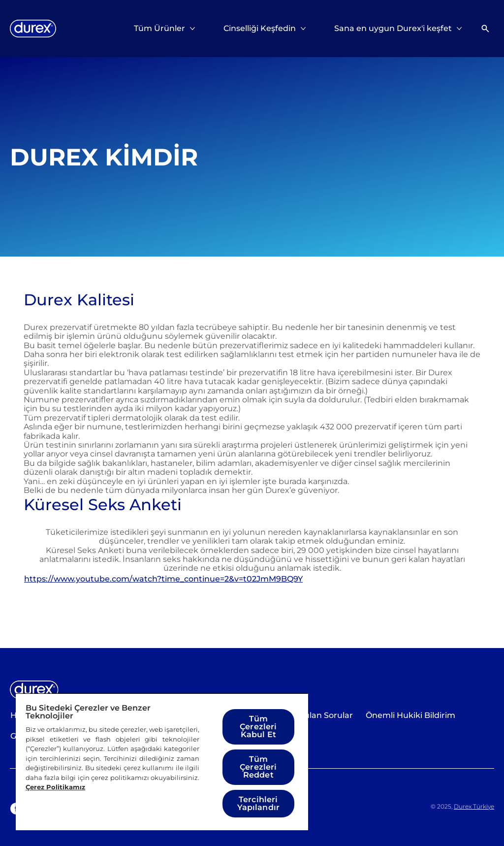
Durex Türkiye (474, 806)
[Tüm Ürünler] (159, 29)
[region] (162, 762)
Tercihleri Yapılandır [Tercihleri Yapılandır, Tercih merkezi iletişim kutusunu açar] (259, 803)
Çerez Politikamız (55, 787)
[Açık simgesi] (485, 29)
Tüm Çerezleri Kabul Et (258, 727)
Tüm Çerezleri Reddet (258, 767)
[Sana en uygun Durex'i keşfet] (393, 29)
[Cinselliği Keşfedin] (260, 29)
